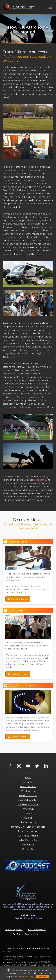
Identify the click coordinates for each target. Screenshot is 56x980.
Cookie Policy (27, 977)
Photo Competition (28, 831)
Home (28, 778)
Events (28, 813)
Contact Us (28, 849)
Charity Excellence (33, 918)
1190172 (13, 959)
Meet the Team (28, 787)
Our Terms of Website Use (26, 934)
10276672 (43, 962)
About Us (28, 782)
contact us (41, 480)
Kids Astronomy (28, 822)
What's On (28, 809)
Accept (42, 977)
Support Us (28, 845)
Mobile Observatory (28, 800)
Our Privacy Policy (14, 930)
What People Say (28, 840)
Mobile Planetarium (28, 804)
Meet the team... (20, 599)
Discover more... (20, 674)
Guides (28, 818)
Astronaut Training (28, 836)
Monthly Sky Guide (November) (28, 827)
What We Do (28, 791)
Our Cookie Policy (37, 930)
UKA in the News (28, 796)
